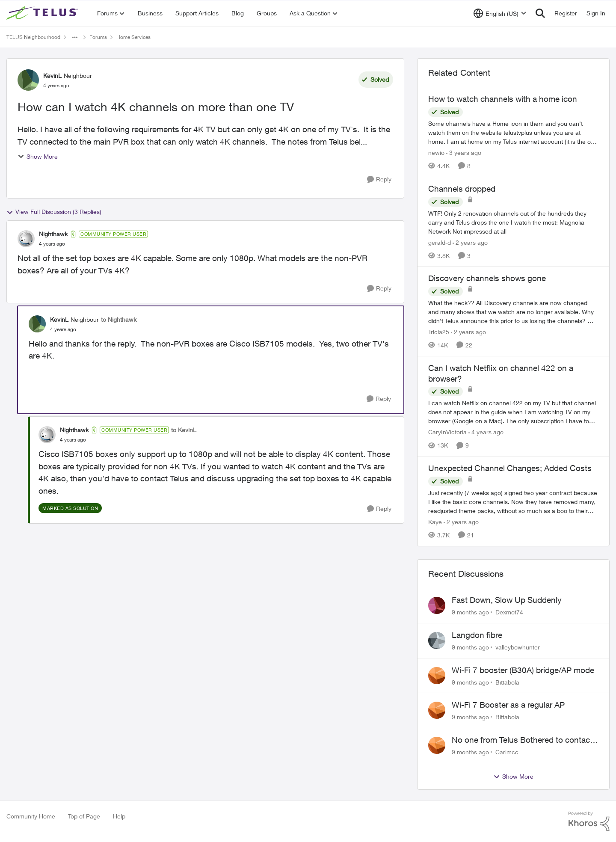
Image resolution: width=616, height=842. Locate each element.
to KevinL (184, 430)
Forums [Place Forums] (98, 37)
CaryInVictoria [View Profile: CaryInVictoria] (447, 432)
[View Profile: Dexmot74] (437, 605)
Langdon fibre (477, 635)
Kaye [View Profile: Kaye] (435, 522)
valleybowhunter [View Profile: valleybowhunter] (518, 647)
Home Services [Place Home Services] (133, 37)
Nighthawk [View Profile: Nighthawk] (53, 234)
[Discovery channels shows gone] (513, 312)
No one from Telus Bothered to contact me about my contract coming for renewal (522, 740)
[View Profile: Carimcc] (437, 745)
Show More (38, 156)
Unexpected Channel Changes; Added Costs (510, 468)
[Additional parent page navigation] (75, 37)
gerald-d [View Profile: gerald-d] (440, 242)
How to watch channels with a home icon (503, 99)
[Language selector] (500, 13)
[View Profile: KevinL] (28, 80)
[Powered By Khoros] (589, 821)
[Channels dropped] (513, 222)
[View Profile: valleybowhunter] (437, 640)
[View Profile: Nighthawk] (26, 239)
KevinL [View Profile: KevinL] (52, 76)
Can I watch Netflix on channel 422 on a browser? (501, 373)
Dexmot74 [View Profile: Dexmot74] (509, 612)
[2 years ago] (470, 242)
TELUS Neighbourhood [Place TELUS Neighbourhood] (33, 37)
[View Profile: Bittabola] (437, 676)
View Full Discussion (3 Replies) (54, 212)
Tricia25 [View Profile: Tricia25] (439, 332)
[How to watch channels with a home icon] (513, 132)
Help (119, 816)
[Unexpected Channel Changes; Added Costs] (513, 502)
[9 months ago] (470, 612)
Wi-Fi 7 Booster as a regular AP (508, 705)
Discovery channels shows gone (487, 278)
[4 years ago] (486, 432)
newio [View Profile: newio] (436, 153)
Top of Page (84, 816)
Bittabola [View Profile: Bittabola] (507, 682)
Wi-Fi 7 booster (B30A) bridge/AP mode (523, 670)
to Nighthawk (119, 319)
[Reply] (379, 179)
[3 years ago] (464, 153)
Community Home (31, 816)
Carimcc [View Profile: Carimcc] (507, 752)
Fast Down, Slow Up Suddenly (507, 600)
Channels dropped (462, 189)
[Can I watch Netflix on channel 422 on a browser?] (513, 412)
